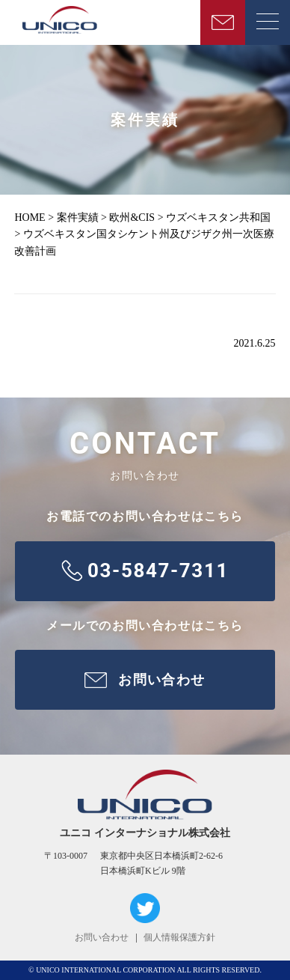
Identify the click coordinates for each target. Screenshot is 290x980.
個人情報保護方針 (179, 937)
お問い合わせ (102, 937)
